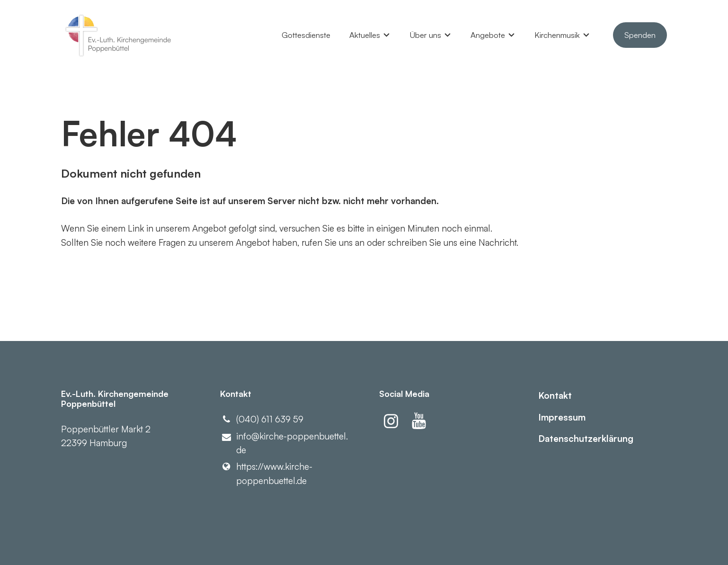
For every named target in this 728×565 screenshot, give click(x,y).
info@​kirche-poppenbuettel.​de (284, 444)
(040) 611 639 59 (262, 419)
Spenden (640, 35)
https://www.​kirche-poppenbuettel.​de (266, 474)
